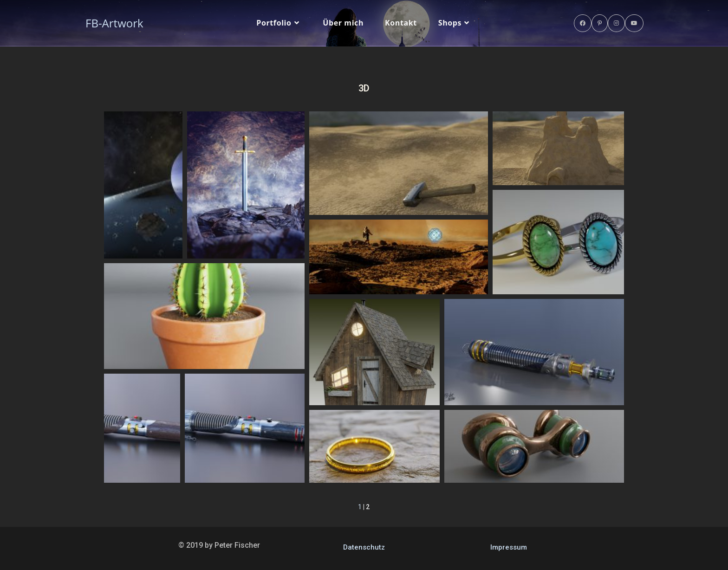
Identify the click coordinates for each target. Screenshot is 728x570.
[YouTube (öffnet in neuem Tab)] (634, 23)
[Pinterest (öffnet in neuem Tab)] (600, 23)
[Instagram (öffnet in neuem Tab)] (616, 23)
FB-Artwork (114, 23)
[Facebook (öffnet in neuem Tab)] (583, 23)
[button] (143, 185)
